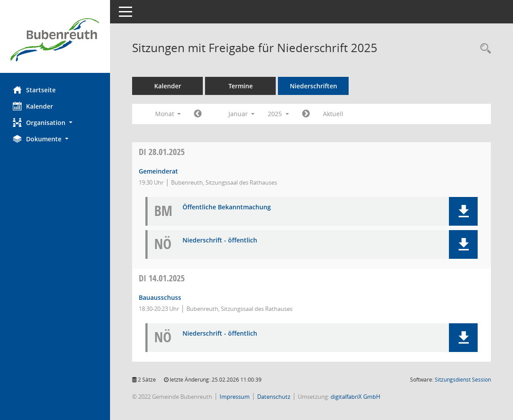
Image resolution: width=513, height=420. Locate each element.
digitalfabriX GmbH (356, 397)
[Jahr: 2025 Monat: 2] (306, 114)
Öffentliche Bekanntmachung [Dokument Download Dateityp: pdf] (227, 207)
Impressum (235, 397)
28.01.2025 (162, 152)
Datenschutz (274, 397)
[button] (55, 123)
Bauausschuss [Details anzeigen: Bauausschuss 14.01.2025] (160, 297)
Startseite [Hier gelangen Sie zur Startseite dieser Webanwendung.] (35, 90)
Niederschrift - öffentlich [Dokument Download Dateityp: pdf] (220, 240)
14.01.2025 (162, 278)
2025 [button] (279, 114)
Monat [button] (168, 114)
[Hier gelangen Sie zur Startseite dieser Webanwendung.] (55, 40)
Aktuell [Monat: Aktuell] (334, 114)
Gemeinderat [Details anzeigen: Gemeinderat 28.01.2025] (159, 171)
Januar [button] (242, 114)
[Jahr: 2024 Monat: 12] (198, 114)
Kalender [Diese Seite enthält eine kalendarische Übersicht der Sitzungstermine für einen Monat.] (33, 106)
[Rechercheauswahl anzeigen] (483, 49)
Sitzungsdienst (463, 380)
